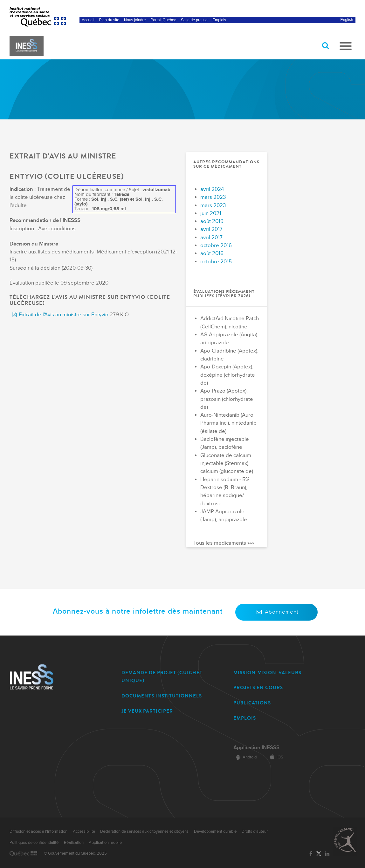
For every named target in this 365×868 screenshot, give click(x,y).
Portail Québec (163, 20)
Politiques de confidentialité (34, 843)
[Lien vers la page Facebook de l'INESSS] (311, 854)
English (347, 20)
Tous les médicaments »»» (224, 543)
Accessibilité (84, 831)
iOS (275, 757)
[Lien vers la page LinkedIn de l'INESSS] (327, 854)
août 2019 (212, 221)
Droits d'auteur (255, 831)
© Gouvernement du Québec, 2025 (75, 853)
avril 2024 (212, 189)
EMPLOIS (245, 718)
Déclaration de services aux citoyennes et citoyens (144, 831)
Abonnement (276, 612)
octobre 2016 (216, 246)
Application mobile (105, 843)
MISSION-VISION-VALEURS (267, 673)
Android (245, 757)
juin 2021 (211, 213)
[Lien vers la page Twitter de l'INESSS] (319, 854)
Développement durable (215, 831)
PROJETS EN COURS (258, 688)
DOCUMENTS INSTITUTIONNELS (162, 696)
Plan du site (109, 20)
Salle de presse (194, 20)
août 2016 (212, 253)
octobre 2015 (216, 262)
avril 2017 (211, 229)
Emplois (219, 20)
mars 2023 (213, 197)
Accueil (88, 20)
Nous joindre (135, 20)
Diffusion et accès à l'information (38, 831)
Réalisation (74, 843)
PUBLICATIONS (252, 703)
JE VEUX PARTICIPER (147, 711)
